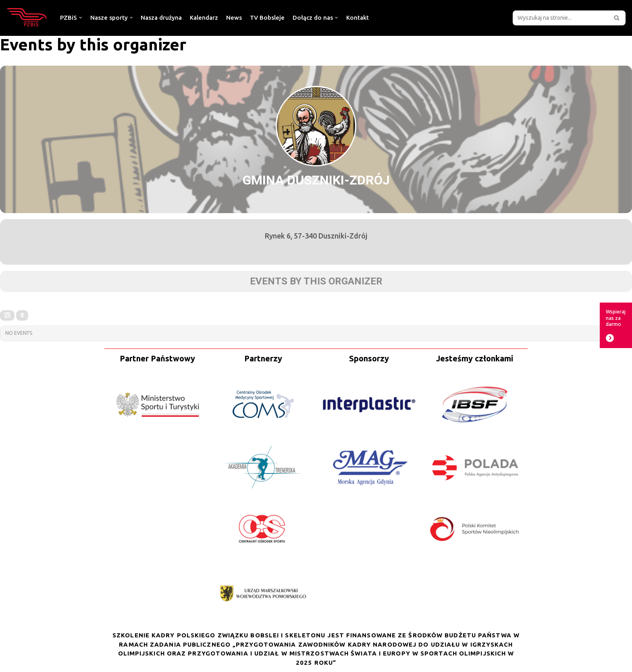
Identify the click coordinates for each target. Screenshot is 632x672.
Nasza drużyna (161, 18)
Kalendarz (204, 18)
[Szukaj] (560, 18)
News (234, 18)
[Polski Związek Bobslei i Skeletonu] (27, 18)
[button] (617, 18)
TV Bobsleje (267, 18)
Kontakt (358, 18)
